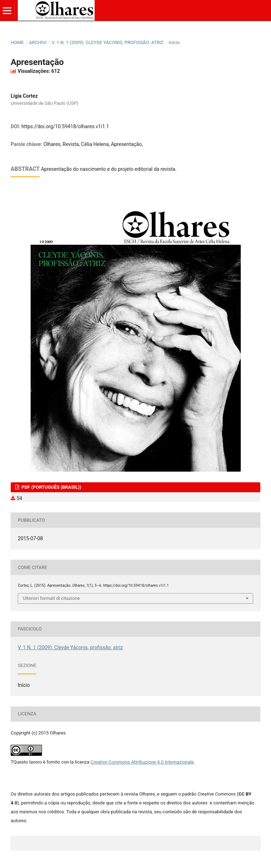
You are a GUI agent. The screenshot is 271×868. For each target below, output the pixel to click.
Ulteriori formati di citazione (51, 598)
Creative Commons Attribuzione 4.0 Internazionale (142, 762)
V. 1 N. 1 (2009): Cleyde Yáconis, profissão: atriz (108, 42)
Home (17, 42)
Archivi (38, 42)
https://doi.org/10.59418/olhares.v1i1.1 (65, 126)
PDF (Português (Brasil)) (51, 487)
